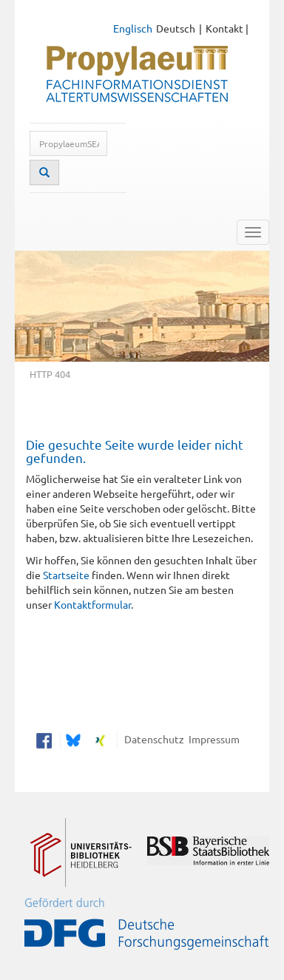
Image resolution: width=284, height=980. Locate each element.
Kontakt (224, 28)
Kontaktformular (92, 604)
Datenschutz (152, 739)
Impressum (212, 739)
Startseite (66, 575)
